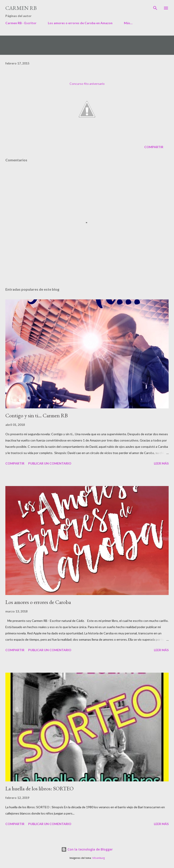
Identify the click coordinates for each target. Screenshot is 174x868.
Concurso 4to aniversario (87, 84)
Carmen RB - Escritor (21, 23)
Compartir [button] (154, 147)
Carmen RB (21, 8)
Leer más (161, 463)
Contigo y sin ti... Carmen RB (37, 415)
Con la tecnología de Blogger (87, 849)
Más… (128, 23)
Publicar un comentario (50, 463)
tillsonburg (99, 858)
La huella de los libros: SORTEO (39, 788)
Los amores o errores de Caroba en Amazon (80, 23)
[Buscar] (155, 8)
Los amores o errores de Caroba (38, 602)
